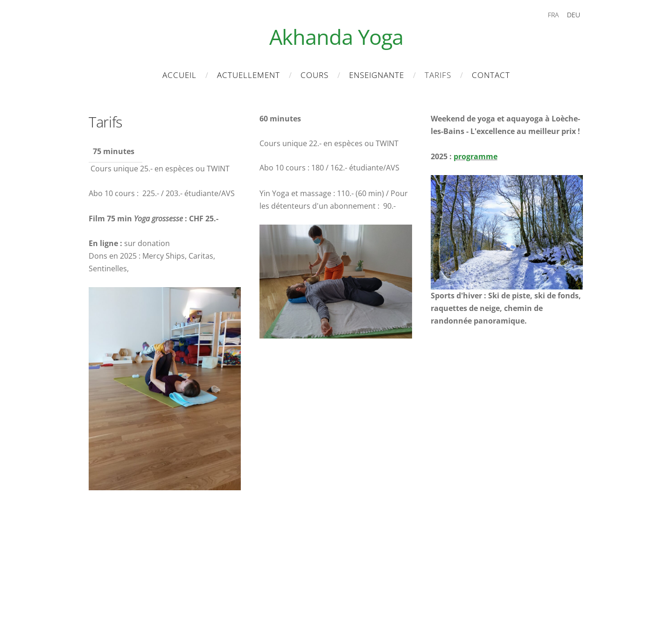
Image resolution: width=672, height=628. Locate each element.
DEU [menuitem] (574, 15)
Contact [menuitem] (491, 75)
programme (476, 156)
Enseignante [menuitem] (377, 75)
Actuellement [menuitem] (248, 75)
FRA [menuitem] (553, 15)
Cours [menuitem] (315, 75)
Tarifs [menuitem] (438, 75)
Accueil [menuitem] (179, 75)
